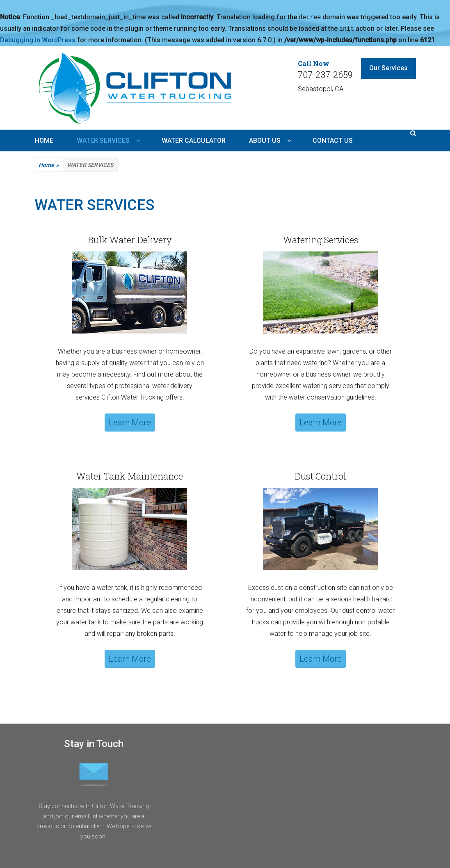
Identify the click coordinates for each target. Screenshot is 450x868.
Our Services (388, 68)
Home (49, 165)
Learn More (130, 423)
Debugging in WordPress (38, 40)
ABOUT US (265, 140)
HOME (44, 140)
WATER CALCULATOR (194, 140)
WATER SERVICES (103, 140)
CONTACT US (333, 140)
